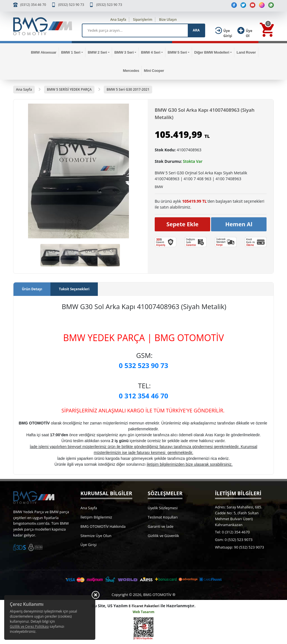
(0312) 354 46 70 (33, 5)
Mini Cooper (154, 71)
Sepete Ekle (183, 224)
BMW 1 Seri (71, 52)
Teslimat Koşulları (163, 517)
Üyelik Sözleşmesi (163, 508)
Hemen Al (239, 224)
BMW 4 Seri (151, 52)
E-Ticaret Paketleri (144, 606)
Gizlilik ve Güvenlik (163, 536)
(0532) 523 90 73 (71, 5)
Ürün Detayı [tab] (32, 289)
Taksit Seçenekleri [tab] (74, 289)
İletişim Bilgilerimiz (96, 517)
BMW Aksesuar (44, 52)
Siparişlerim (143, 20)
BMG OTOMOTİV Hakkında (103, 526)
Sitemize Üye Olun (96, 536)
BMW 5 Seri (177, 52)
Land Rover (246, 52)
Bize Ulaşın (168, 20)
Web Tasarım (143, 612)
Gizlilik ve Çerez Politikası (29, 626)
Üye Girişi (88, 545)
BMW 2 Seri (97, 52)
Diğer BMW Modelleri (212, 52)
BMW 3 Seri (124, 52)
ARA (196, 30)
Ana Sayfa (118, 20)
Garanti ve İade (161, 526)
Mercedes (131, 71)
